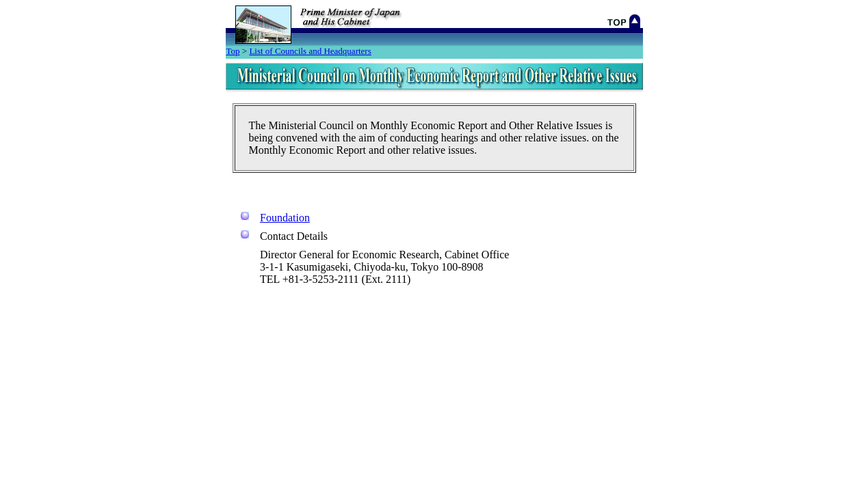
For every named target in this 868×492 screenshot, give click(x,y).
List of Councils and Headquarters (310, 51)
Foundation (285, 218)
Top (233, 51)
